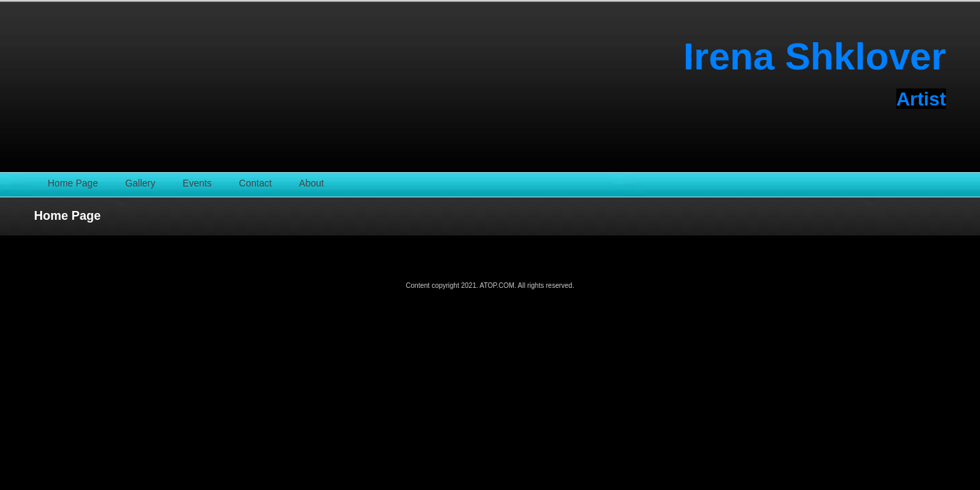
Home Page (73, 183)
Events (197, 183)
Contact (255, 183)
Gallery (140, 183)
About (311, 183)
